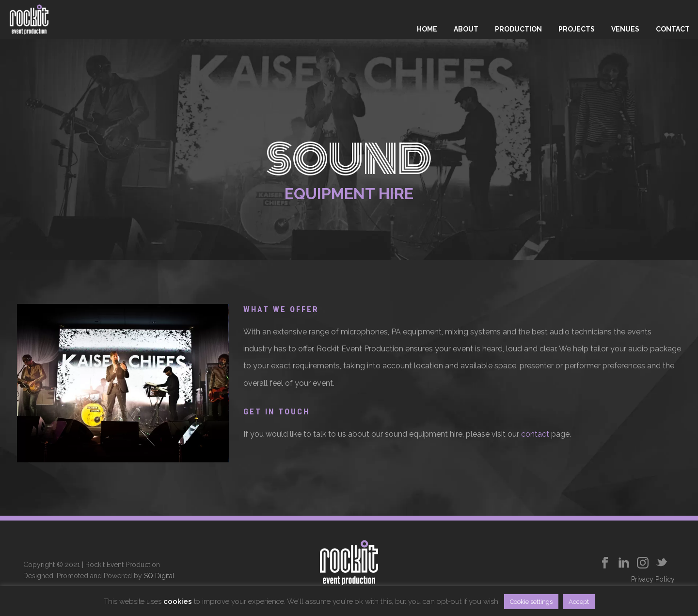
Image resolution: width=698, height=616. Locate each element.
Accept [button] (579, 602)
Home (427, 29)
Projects (577, 29)
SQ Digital (159, 576)
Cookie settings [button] (531, 602)
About (466, 29)
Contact (673, 29)
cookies (178, 601)
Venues (625, 29)
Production (518, 29)
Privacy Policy (653, 579)
